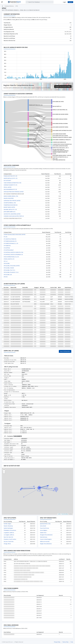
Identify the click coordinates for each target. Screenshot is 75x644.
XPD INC (6, 277)
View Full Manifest (65, 351)
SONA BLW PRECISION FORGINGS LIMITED (39, 146)
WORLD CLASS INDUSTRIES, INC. (60, 110)
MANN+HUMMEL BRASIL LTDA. (11, 196)
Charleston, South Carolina (10, 539)
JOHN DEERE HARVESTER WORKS (60, 146)
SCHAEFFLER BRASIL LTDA (10, 203)
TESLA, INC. (55, 159)
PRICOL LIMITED (33, 139)
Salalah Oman (43, 533)
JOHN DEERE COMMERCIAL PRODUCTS (62, 140)
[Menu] (2, 2)
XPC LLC (6, 261)
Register (70, 2)
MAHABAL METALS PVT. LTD (10, 209)
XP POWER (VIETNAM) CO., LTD (11, 243)
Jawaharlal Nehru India (45, 524)
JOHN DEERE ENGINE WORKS (59, 134)
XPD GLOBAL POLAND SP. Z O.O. (11, 272)
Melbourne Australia (45, 541)
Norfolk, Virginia (7, 524)
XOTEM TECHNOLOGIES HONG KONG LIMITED (15, 235)
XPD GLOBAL (7, 263)
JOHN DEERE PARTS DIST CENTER (60, 136)
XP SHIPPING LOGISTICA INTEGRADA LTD (13, 255)
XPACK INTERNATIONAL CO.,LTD (11, 257)
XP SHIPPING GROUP (9, 250)
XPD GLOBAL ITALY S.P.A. (9, 270)
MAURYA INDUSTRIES (9, 198)
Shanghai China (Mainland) (46, 535)
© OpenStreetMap (64, 514)
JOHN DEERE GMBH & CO (10, 212)
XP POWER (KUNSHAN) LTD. (10, 241)
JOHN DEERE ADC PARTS (58, 102)
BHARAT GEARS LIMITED (9, 207)
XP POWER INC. (7, 246)
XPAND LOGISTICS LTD (9, 259)
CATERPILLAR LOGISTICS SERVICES (61, 151)
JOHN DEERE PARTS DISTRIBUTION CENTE (62, 130)
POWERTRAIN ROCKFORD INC (11, 205)
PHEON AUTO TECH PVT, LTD (36, 105)
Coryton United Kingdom (46, 539)
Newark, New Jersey (8, 526)
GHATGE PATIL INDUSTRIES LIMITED (12, 214)
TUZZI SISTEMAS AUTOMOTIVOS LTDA (38, 130)
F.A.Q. (72, 642)
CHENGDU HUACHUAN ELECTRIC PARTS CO (14, 216)
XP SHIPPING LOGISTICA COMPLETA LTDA (13, 252)
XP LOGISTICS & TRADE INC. (10, 239)
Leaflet (59, 514)
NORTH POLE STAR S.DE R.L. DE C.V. (61, 148)
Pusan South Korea (44, 528)
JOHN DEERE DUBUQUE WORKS (60, 119)
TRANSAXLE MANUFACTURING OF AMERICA (63, 137)
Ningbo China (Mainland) (46, 544)
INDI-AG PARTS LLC (57, 106)
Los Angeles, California (9, 535)
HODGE (54, 154)
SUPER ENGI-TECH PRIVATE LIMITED (12, 201)
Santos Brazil (43, 526)
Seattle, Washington (8, 528)
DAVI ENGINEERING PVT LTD (36, 143)
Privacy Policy (57, 642)
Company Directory (9, 6)
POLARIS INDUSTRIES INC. (59, 150)
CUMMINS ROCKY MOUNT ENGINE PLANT (62, 144)
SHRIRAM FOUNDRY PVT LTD (36, 135)
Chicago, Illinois (7, 544)
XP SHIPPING (7, 248)
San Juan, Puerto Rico (9, 541)
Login (64, 2)
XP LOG (5, 237)
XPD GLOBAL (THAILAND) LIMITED (12, 266)
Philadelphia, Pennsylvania (10, 530)
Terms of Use (65, 642)
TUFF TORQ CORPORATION (59, 160)
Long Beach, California (9, 533)
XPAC (7, 122)
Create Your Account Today (63, 87)
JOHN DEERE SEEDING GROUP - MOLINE (62, 155)
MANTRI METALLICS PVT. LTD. (36, 116)
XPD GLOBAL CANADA (9, 268)
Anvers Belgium (44, 530)
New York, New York (8, 537)
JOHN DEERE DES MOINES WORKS (60, 114)
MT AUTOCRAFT (33, 125)
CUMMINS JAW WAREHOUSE (59, 142)
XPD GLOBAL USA (8, 275)
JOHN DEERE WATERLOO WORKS (60, 124)
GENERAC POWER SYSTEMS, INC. (60, 152)
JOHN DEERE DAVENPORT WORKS (60, 127)
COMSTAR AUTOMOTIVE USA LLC (60, 157)
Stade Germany (44, 537)
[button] (4, 470)
